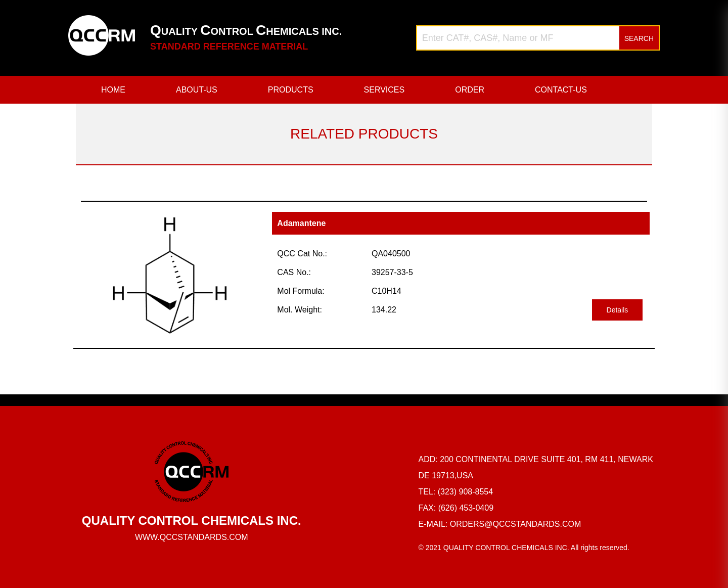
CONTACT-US (561, 90)
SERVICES (384, 90)
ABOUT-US (197, 90)
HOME (113, 90)
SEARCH (639, 38)
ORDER (470, 90)
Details (618, 310)
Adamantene (301, 223)
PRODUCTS (291, 90)
